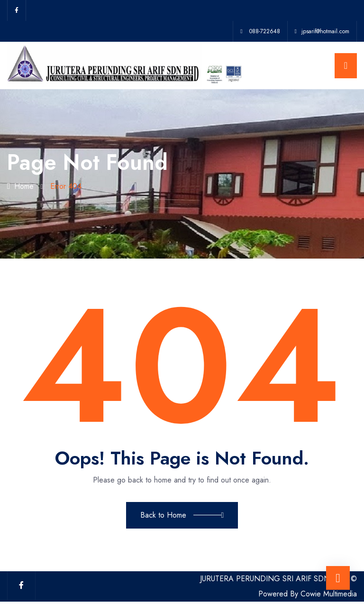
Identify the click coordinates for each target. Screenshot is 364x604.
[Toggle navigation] (346, 66)
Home (20, 186)
